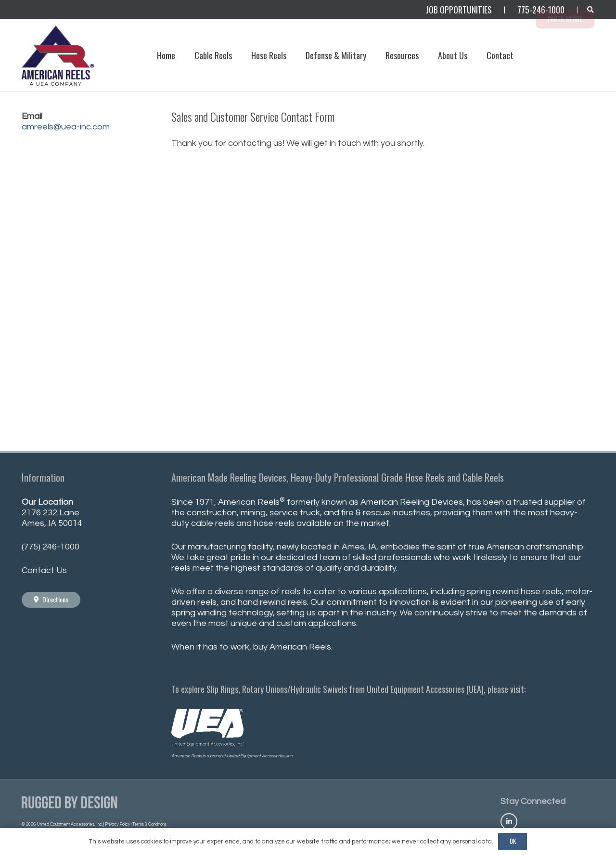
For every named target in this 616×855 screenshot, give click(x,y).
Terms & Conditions (149, 824)
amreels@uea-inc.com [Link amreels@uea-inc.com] (66, 127)
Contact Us (44, 570)
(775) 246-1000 (51, 547)
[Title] (509, 822)
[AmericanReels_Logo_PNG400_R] (59, 56)
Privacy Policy (117, 824)
